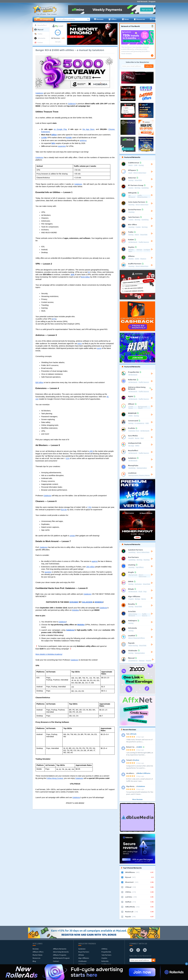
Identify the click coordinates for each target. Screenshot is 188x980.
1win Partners (106, 955)
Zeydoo (104, 958)
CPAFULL (104, 949)
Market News (37, 955)
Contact (56, 961)
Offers (112, 19)
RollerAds (105, 961)
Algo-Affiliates (84, 958)
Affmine (81, 955)
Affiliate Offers (38, 952)
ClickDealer (82, 961)
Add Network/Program (61, 958)
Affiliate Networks (60, 949)
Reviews (99, 19)
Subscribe (149, 66)
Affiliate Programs (60, 955)
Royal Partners (84, 952)
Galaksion (82, 949)
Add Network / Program (146, 1)
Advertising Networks (61, 952)
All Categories (43, 19)
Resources (139, 19)
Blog (153, 19)
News (125, 19)
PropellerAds (106, 952)
